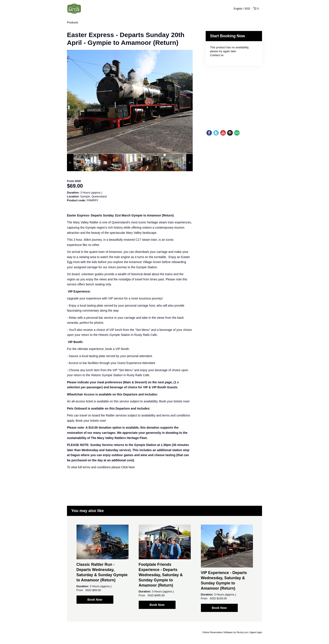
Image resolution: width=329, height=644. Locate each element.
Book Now (95, 600)
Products (72, 22)
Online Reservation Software (218, 632)
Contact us (217, 55)
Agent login (256, 632)
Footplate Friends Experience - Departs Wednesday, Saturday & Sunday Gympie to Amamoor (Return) (161, 575)
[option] (83, 163)
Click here (128, 467)
